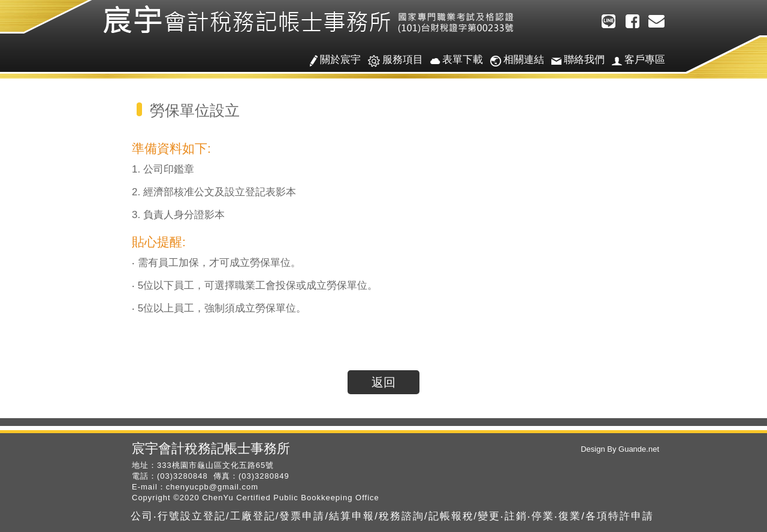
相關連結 (514, 61)
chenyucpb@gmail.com (212, 487)
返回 (383, 382)
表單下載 (453, 61)
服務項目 (392, 61)
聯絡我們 (574, 61)
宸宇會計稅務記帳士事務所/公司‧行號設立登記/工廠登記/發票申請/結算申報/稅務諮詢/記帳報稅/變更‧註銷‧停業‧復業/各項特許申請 (312, 19)
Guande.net (638, 449)
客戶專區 (635, 61)
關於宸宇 (332, 61)
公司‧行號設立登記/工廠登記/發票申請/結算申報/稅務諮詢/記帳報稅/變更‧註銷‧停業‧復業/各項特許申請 (392, 516)
